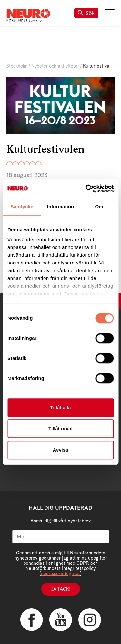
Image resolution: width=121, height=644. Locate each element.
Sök (86, 13)
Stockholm (17, 66)
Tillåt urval (60, 429)
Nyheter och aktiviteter (55, 66)
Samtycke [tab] (22, 206)
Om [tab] (99, 206)
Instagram (90, 620)
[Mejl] (61, 537)
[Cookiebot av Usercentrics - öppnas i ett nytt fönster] (86, 188)
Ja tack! (61, 589)
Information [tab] (61, 206)
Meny (110, 13)
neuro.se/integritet (60, 574)
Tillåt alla (61, 408)
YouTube (61, 620)
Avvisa (61, 450)
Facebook (32, 620)
